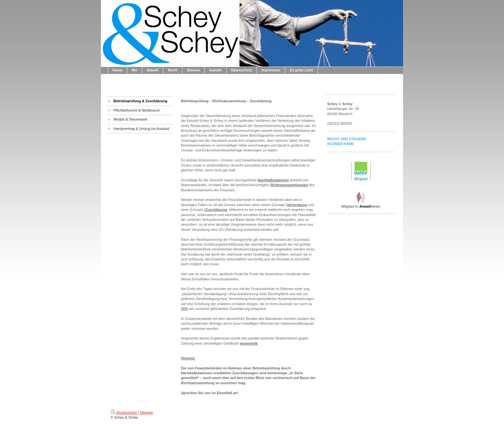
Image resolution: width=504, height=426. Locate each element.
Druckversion (124, 412)
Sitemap (146, 412)
